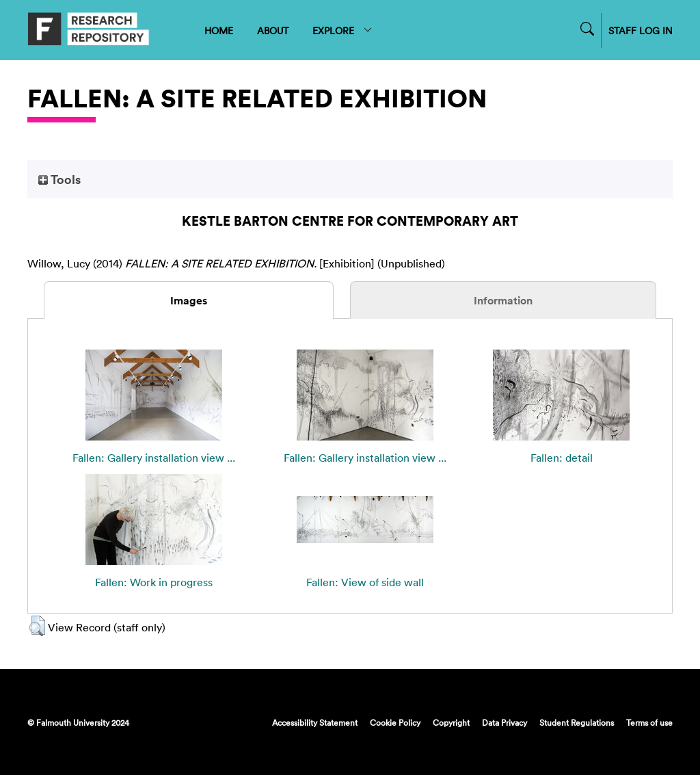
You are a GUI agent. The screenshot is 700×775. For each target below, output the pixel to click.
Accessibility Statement (315, 722)
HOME (219, 30)
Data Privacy (504, 722)
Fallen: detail (562, 458)
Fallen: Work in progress (154, 582)
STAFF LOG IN (641, 30)
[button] (37, 626)
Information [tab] (503, 300)
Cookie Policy (395, 722)
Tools (59, 179)
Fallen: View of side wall (365, 582)
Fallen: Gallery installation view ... (154, 458)
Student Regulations (577, 722)
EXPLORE (343, 30)
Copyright (451, 722)
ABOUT (273, 30)
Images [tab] (189, 300)
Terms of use (649, 722)
